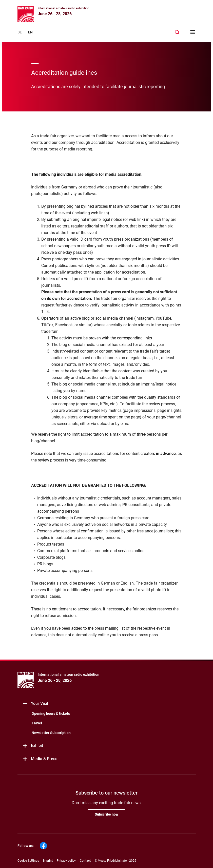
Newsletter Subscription (51, 733)
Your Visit (35, 704)
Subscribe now (106, 814)
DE (20, 32)
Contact (85, 861)
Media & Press (40, 759)
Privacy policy (66, 861)
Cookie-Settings (28, 861)
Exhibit (33, 746)
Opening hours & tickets (51, 713)
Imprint (48, 861)
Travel (37, 723)
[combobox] (177, 32)
